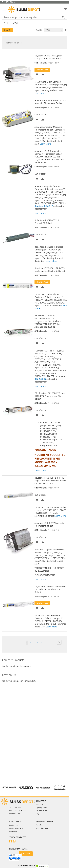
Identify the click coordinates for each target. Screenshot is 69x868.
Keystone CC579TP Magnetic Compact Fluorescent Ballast (48, 57)
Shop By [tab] (8, 30)
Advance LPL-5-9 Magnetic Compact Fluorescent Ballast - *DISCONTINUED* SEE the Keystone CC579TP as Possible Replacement (49, 157)
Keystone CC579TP (44, 206)
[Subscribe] (26, 854)
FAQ (38, 814)
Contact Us (14, 825)
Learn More (40, 93)
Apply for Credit (42, 828)
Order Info (13, 831)
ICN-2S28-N (40, 379)
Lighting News (41, 808)
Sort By (39, 30)
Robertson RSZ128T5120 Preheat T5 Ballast (47, 222)
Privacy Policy (41, 811)
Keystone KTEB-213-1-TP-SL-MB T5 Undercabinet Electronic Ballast (50, 589)
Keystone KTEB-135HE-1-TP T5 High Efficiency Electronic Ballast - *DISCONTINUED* (50, 481)
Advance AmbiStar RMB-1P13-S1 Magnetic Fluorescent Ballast (51, 102)
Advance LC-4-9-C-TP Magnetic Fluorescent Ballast (49, 524)
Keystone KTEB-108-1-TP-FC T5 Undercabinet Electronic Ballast (50, 269)
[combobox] (34, 17)
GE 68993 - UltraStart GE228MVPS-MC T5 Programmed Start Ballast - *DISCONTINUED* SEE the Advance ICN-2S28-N (48, 321)
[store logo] (24, 10)
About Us (40, 805)
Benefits (39, 825)
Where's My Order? (17, 828)
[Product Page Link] (19, 75)
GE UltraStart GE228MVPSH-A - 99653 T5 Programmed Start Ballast (50, 396)
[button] (37, 74)
